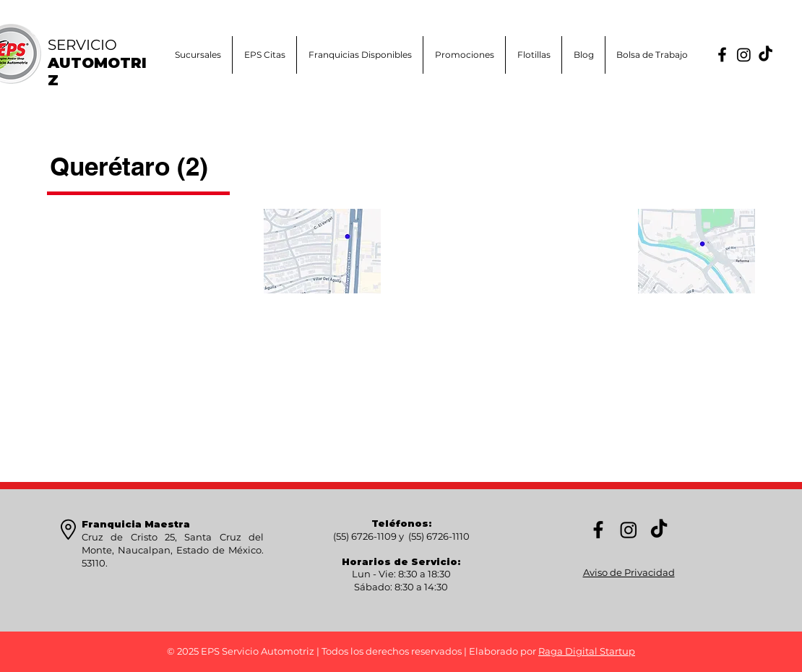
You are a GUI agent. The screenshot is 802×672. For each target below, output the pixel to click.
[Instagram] (744, 55)
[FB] (722, 55)
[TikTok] (766, 55)
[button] (464, 55)
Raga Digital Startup (587, 651)
